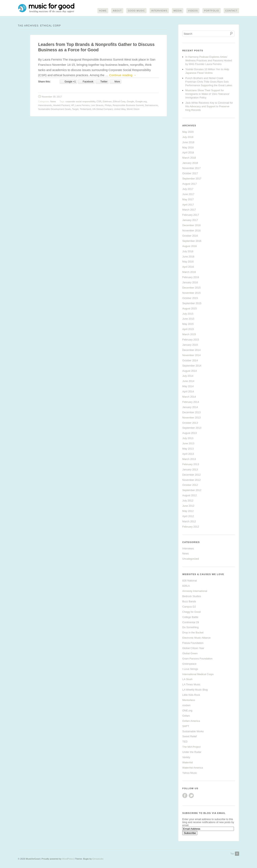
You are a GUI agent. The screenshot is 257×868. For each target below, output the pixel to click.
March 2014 (189, 397)
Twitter (191, 796)
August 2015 (190, 308)
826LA (186, 586)
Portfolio (212, 11)
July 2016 (188, 251)
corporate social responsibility (80, 101)
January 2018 (190, 163)
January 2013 (190, 470)
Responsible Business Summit (128, 105)
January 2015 (190, 345)
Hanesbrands (45, 105)
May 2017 (188, 199)
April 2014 (188, 392)
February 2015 (191, 340)
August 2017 (190, 184)
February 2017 (191, 215)
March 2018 (189, 158)
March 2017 (189, 210)
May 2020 (188, 132)
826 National (190, 581)
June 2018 (188, 142)
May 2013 (188, 449)
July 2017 (188, 189)
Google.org (141, 101)
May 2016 (188, 262)
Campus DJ (189, 607)
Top (232, 854)
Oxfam (186, 716)
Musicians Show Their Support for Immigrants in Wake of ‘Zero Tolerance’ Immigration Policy (208, 94)
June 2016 (188, 257)
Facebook (185, 796)
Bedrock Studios (192, 596)
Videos (193, 11)
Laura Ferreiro (82, 105)
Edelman (107, 101)
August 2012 (190, 496)
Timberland (85, 109)
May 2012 (188, 511)
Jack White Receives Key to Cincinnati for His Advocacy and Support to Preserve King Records (209, 107)
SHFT (186, 726)
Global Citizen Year (193, 648)
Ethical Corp (119, 101)
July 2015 (188, 314)
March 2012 (189, 522)
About (117, 11)
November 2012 (191, 480)
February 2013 (191, 464)
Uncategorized (191, 559)
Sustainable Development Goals (55, 109)
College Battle (190, 617)
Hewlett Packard (61, 105)
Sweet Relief (190, 737)
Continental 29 (191, 622)
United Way (120, 109)
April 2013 (188, 454)
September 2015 (192, 303)
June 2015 (188, 319)
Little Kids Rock (191, 695)
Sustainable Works (193, 731)
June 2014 (188, 381)
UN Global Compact (102, 109)
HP (72, 105)
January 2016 (190, 283)
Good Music (136, 11)
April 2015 (188, 329)
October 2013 (190, 423)
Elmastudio (98, 859)
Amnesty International (195, 591)
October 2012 (190, 485)
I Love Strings (190, 669)
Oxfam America (191, 721)
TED (185, 742)
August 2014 (190, 371)
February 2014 (191, 402)
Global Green (190, 654)
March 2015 (189, 335)
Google (130, 101)
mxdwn (186, 705)
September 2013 (192, 428)
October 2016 (190, 236)
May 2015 (188, 324)
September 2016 (192, 241)
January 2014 (190, 407)
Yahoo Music (190, 773)
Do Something (190, 627)
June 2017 (188, 194)
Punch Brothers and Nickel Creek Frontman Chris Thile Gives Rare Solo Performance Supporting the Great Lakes (209, 82)
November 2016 (191, 231)
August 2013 (190, 433)
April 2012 (188, 516)
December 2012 (191, 475)
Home (103, 11)
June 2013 (188, 444)
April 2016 (188, 267)
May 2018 (188, 147)
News (53, 101)
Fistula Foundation (193, 643)
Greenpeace (189, 664)
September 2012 (192, 490)
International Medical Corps (198, 674)
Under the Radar (192, 752)
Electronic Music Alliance (196, 638)
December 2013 (191, 413)
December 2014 (191, 350)
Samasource (151, 105)
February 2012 (191, 527)
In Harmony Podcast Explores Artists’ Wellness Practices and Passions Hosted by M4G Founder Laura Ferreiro (209, 61)
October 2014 (190, 361)
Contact (231, 11)
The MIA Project (191, 747)
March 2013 (189, 459)
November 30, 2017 (52, 97)
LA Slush (187, 679)
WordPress (68, 859)
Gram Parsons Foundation (197, 659)
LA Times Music (191, 685)
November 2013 (191, 418)
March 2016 (189, 272)
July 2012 (188, 501)
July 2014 (188, 376)
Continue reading (123, 75)
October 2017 (190, 174)
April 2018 (188, 153)
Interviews (159, 11)
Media (178, 11)
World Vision (133, 109)
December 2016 (191, 225)
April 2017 (188, 205)
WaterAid (188, 763)
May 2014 (188, 386)
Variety (186, 757)
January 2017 (190, 220)
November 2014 (191, 355)
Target (75, 109)
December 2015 (191, 288)
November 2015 (191, 293)
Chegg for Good (191, 612)
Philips (108, 105)
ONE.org (187, 711)
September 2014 (192, 366)
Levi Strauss (97, 105)
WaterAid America (193, 768)
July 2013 (188, 438)
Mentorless (189, 700)
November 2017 (191, 168)
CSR (99, 101)
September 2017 (192, 179)
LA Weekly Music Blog (195, 690)
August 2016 (190, 246)
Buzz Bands (189, 602)
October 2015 (190, 298)
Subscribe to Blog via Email (204, 813)
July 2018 (188, 137)
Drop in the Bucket (193, 633)
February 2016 (191, 277)
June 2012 (188, 506)
